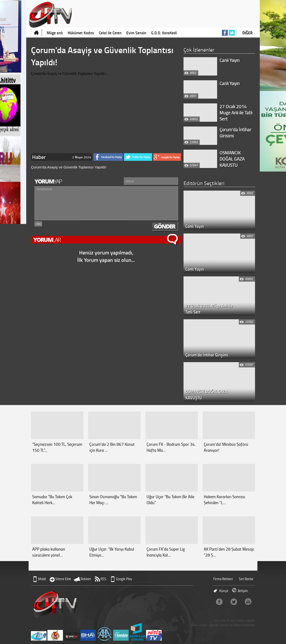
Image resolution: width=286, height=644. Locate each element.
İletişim (243, 591)
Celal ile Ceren (110, 33)
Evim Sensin (136, 33)
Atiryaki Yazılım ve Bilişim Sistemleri (232, 625)
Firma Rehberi (223, 579)
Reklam (86, 579)
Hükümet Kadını (81, 33)
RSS (103, 579)
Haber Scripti (199, 625)
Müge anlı (55, 33)
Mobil (42, 579)
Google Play (124, 579)
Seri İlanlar (246, 579)
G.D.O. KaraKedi (164, 33)
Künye (224, 591)
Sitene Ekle (63, 579)
